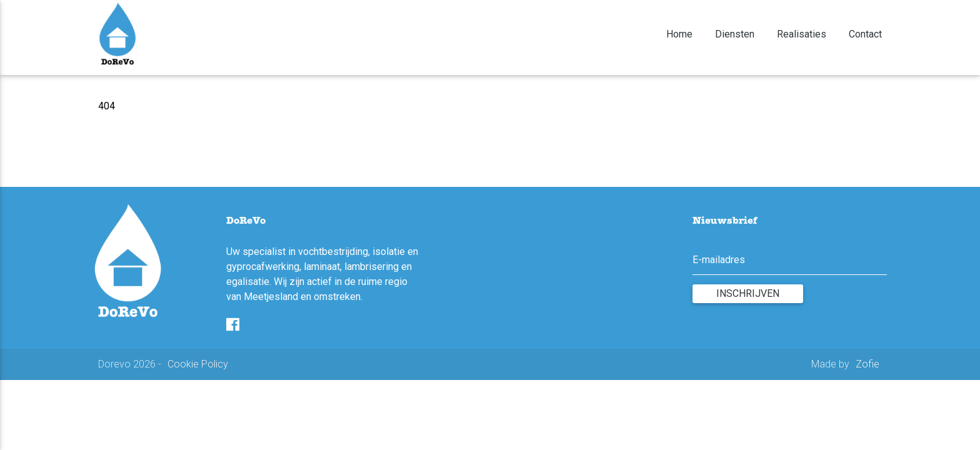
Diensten (736, 34)
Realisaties (803, 34)
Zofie (867, 364)
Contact (865, 34)
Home (681, 34)
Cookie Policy (198, 364)
